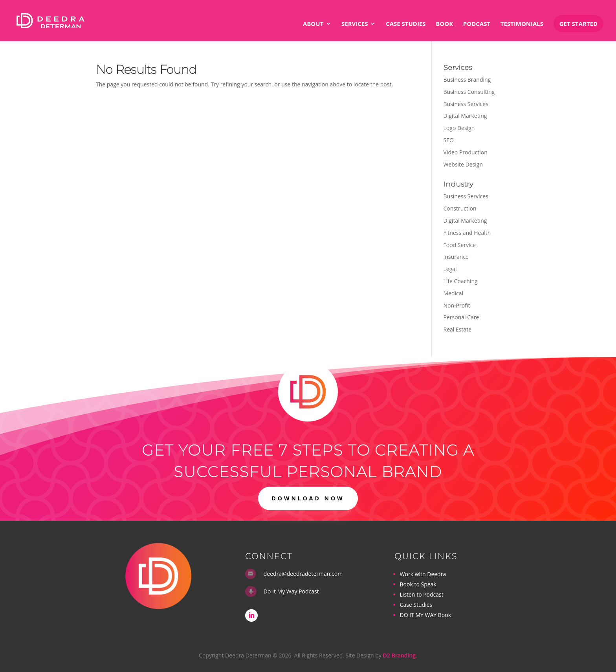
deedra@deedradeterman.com (303, 574)
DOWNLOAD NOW (308, 498)
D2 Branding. (400, 655)
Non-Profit (457, 305)
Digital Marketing (465, 116)
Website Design (463, 164)
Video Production (466, 152)
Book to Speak (418, 584)
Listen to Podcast (422, 594)
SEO (449, 140)
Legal (450, 269)
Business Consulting (469, 92)
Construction (460, 208)
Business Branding (467, 80)
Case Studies (406, 24)
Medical (454, 293)
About (313, 24)
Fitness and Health (467, 233)
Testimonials (522, 24)
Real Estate (458, 329)
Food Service (460, 245)
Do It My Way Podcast (291, 591)
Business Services (466, 104)
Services (355, 24)
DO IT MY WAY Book (425, 615)
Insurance (456, 257)
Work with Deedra (423, 574)
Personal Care (461, 317)
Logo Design (459, 128)
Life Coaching (461, 281)
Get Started (578, 24)
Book (444, 24)
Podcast (477, 24)
